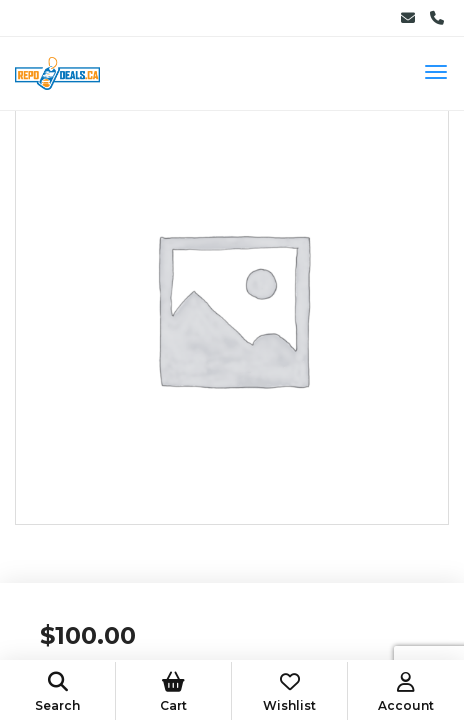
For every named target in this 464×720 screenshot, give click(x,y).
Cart (173, 692)
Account (406, 692)
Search (57, 692)
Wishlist (289, 692)
